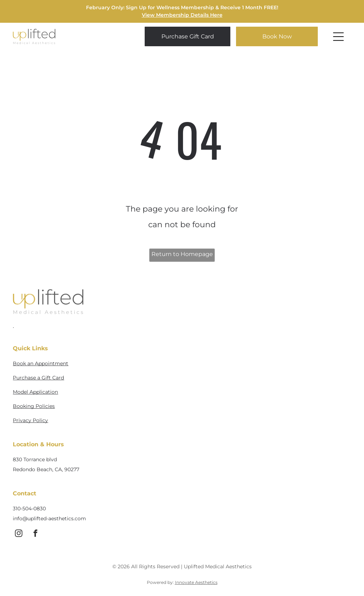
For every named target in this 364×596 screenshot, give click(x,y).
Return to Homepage (182, 254)
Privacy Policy (30, 420)
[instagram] (18, 534)
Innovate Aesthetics (196, 582)
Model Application (35, 392)
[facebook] (35, 534)
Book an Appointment (41, 363)
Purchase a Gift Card (38, 378)
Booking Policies (34, 406)
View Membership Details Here (182, 15)
